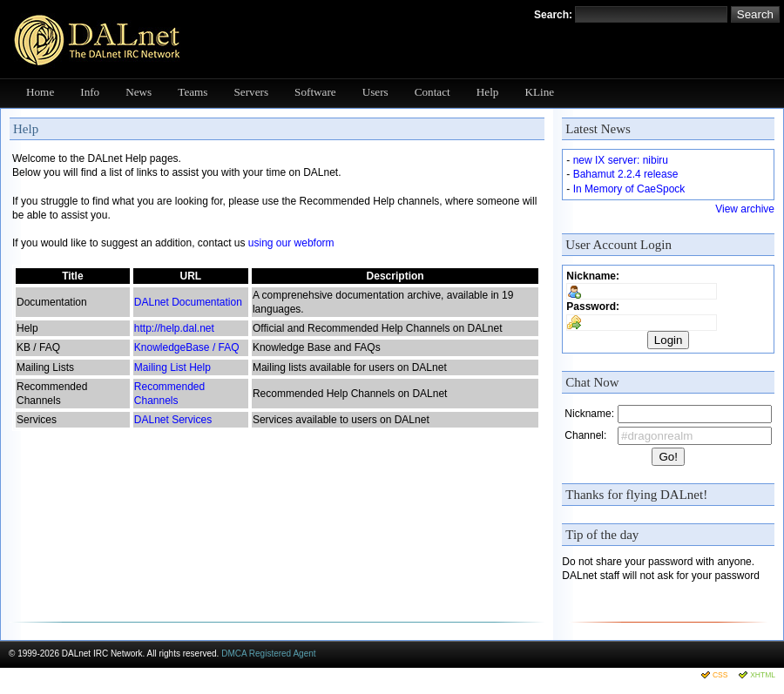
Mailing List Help (172, 367)
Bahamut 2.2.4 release (626, 174)
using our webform (291, 243)
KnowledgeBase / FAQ (187, 347)
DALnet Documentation (188, 302)
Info (90, 92)
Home (40, 92)
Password (591, 307)
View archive (745, 209)
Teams (193, 92)
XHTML (763, 675)
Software (315, 92)
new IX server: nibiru (621, 160)
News (139, 92)
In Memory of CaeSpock (629, 189)
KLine (539, 92)
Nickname (591, 276)
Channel (584, 435)
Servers (252, 92)
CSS (720, 675)
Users (375, 92)
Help (488, 92)
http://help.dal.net (174, 328)
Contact (433, 92)
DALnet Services (173, 420)
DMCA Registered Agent (268, 654)
